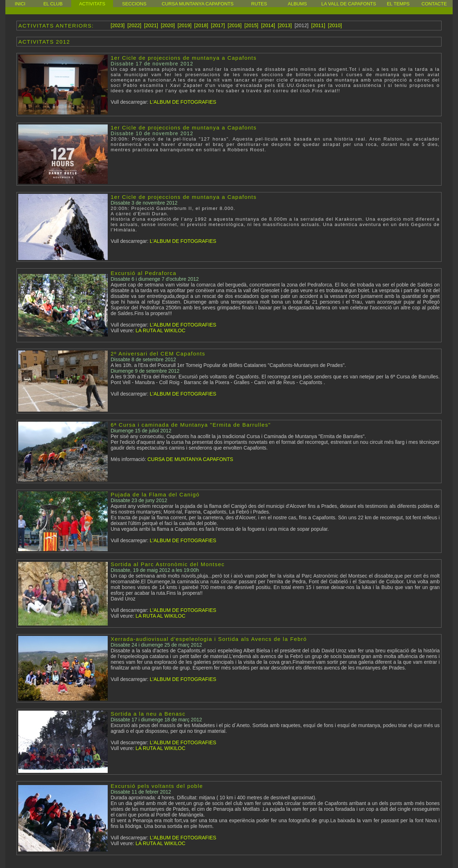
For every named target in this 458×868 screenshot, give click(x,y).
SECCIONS (134, 4)
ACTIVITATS (92, 4)
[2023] (118, 25)
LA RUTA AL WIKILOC (160, 330)
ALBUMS (297, 4)
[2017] (218, 25)
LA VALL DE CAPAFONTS (349, 4)
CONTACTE (434, 4)
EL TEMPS (398, 4)
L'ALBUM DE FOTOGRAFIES (182, 102)
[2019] (184, 25)
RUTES (259, 4)
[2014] (268, 25)
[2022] (134, 25)
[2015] (251, 25)
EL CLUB (53, 4)
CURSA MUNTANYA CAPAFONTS (198, 4)
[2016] (235, 25)
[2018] (201, 25)
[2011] (318, 25)
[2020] (168, 25)
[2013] (285, 25)
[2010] (335, 25)
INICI (20, 4)
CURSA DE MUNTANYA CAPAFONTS (190, 459)
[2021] (151, 25)
